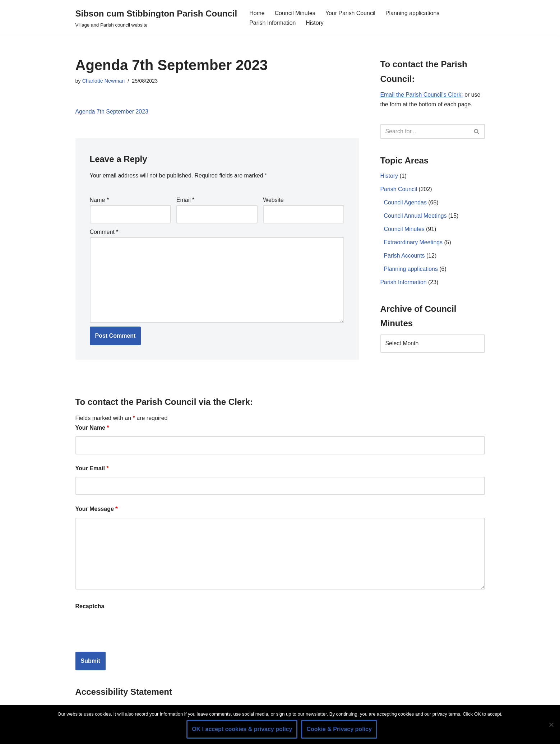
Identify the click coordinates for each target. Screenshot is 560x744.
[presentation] (130, 629)
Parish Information (273, 23)
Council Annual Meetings (416, 217)
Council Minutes (295, 13)
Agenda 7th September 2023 (112, 112)
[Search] (425, 131)
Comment (104, 232)
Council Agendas (406, 204)
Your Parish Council (351, 13)
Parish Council (399, 190)
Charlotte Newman (104, 81)
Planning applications (413, 13)
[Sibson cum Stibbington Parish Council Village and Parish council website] (156, 18)
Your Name (92, 428)
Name (99, 200)
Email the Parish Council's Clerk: (422, 95)
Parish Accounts (405, 257)
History (315, 23)
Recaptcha (90, 607)
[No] (551, 725)
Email (186, 200)
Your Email (92, 469)
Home (257, 13)
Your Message (97, 510)
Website (273, 200)
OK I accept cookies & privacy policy (242, 729)
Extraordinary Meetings (414, 243)
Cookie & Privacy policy (339, 729)
